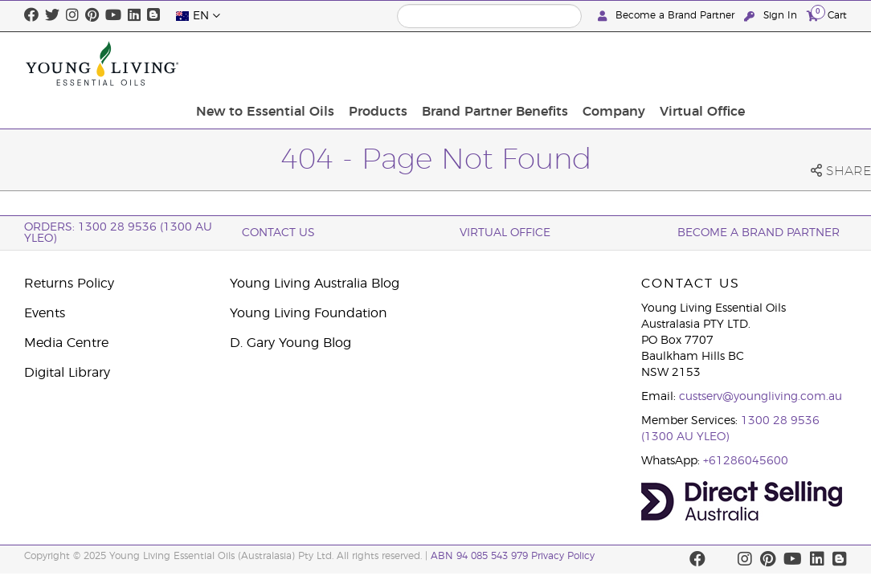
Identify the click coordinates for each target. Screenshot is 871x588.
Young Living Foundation (309, 313)
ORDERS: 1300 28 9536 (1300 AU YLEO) (118, 233)
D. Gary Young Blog (290, 343)
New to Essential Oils (382, 63)
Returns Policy (69, 284)
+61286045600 (746, 461)
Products (490, 63)
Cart (827, 15)
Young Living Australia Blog (315, 284)
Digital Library (67, 373)
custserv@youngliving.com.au (761, 397)
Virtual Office (799, 63)
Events (45, 313)
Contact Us (278, 233)
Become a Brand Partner (668, 16)
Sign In (772, 16)
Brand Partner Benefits (602, 63)
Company (716, 63)
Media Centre (66, 343)
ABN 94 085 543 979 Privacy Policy (513, 556)
